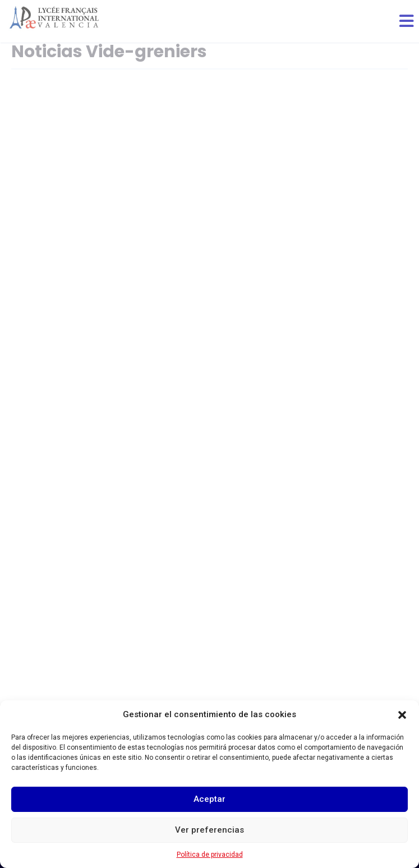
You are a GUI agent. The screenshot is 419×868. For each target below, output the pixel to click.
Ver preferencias (209, 830)
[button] (402, 715)
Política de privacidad (210, 855)
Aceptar (209, 799)
